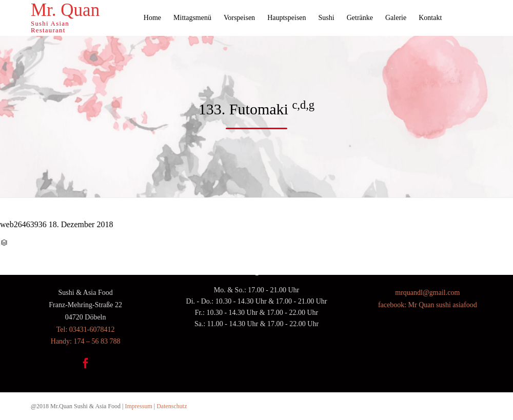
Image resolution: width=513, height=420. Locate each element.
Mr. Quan (65, 10)
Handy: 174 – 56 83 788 (86, 341)
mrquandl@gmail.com (427, 293)
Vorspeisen (239, 18)
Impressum (138, 406)
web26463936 (23, 224)
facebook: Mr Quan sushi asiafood (428, 305)
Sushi (327, 18)
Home (152, 18)
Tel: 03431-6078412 (86, 329)
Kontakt (430, 18)
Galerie (396, 18)
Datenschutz (172, 406)
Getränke (360, 18)
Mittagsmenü (192, 18)
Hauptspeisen (287, 18)
